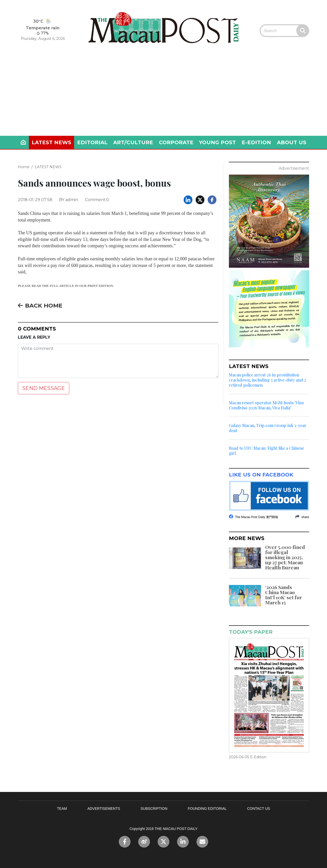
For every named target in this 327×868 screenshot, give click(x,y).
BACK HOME (40, 305)
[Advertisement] (163, 97)
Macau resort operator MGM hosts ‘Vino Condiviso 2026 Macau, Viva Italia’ (266, 405)
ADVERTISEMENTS (104, 809)
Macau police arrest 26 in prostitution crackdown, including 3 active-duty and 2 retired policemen (267, 380)
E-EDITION (256, 142)
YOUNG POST (217, 142)
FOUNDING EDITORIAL (207, 809)
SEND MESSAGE (44, 388)
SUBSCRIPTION (154, 809)
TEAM (62, 809)
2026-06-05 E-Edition (248, 757)
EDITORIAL (92, 142)
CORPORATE (176, 142)
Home (24, 167)
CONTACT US (259, 809)
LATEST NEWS (51, 142)
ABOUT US (292, 142)
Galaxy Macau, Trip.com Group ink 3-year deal (268, 428)
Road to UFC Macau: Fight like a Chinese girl (266, 451)
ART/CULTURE (133, 142)
